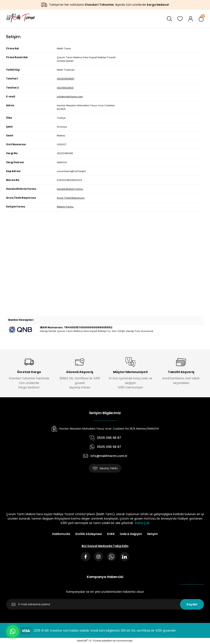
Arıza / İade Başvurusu (71, 198)
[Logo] (20, 19)
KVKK (111, 534)
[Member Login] (191, 19)
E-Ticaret (95, 641)
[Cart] (201, 19)
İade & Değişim (131, 534)
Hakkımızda (61, 534)
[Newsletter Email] (105, 605)
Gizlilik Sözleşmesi (89, 534)
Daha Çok (142, 523)
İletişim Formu (65, 207)
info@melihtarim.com (70, 97)
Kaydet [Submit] (192, 605)
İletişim (152, 534)
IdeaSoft (82, 641)
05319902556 (65, 88)
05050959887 (66, 79)
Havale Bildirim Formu (70, 189)
